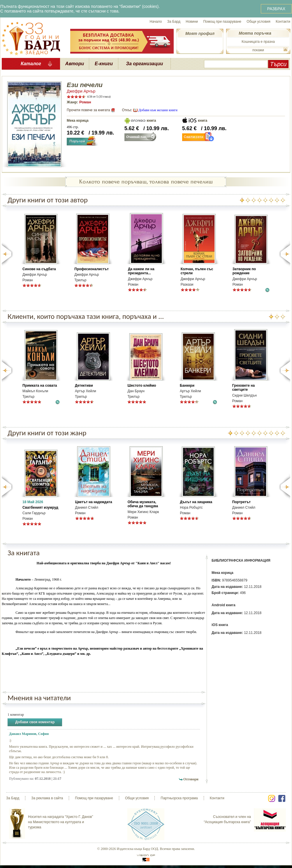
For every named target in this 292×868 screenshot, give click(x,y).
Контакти (283, 22)
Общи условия (258, 22)
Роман (85, 102)
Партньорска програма (179, 798)
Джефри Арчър (81, 91)
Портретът (241, 502)
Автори (75, 64)
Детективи (84, 386)
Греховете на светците (243, 388)
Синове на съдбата (39, 269)
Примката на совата (40, 386)
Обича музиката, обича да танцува (143, 504)
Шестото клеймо (142, 386)
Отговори (191, 779)
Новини (192, 22)
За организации (145, 64)
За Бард (174, 22)
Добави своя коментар (35, 722)
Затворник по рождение (244, 271)
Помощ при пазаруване (222, 22)
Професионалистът (92, 269)
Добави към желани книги (158, 110)
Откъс (127, 110)
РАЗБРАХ (276, 9)
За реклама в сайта (47, 798)
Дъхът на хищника (196, 502)
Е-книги (104, 64)
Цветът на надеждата (94, 502)
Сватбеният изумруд (40, 508)
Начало (156, 22)
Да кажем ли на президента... (141, 271)
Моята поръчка (255, 33)
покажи (258, 50)
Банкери (187, 386)
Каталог (31, 64)
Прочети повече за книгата (88, 110)
